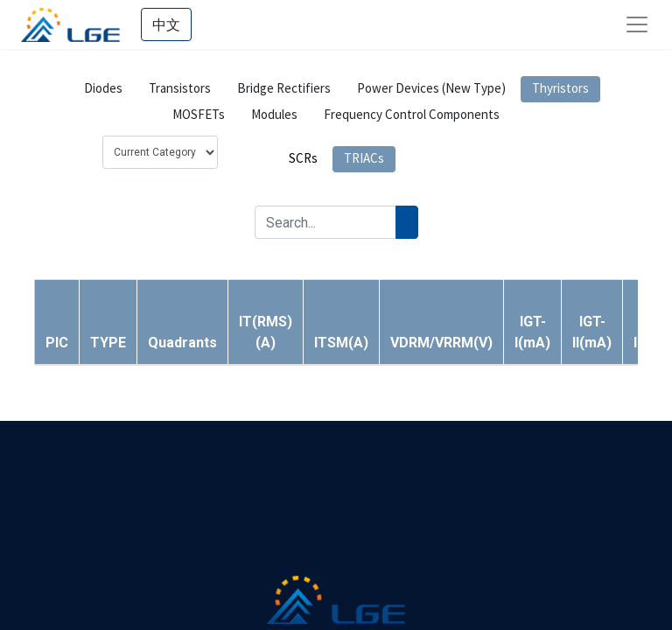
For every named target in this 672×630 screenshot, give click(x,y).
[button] (108, 343)
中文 (166, 24)
